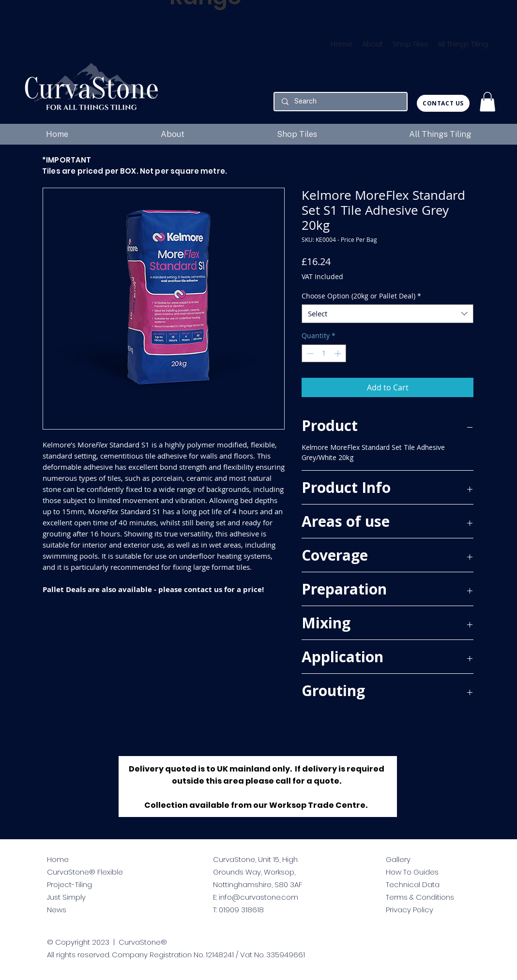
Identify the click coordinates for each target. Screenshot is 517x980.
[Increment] (339, 353)
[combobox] (388, 314)
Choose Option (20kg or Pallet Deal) (361, 296)
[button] (487, 102)
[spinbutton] (324, 353)
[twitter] (391, 947)
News (57, 910)
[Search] (340, 102)
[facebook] (407, 947)
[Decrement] (309, 353)
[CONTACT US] (443, 103)
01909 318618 (241, 910)
